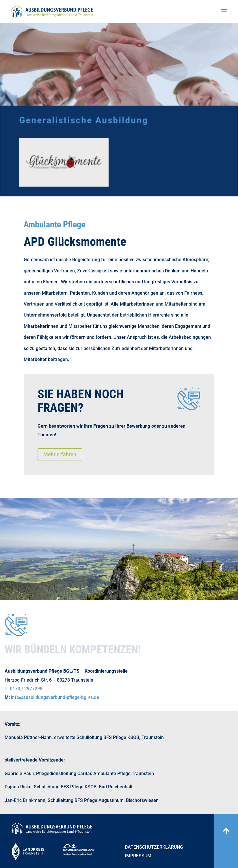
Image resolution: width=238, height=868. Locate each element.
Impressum (138, 856)
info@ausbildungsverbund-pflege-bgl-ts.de (55, 697)
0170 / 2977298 (26, 689)
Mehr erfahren (60, 454)
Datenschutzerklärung (154, 848)
